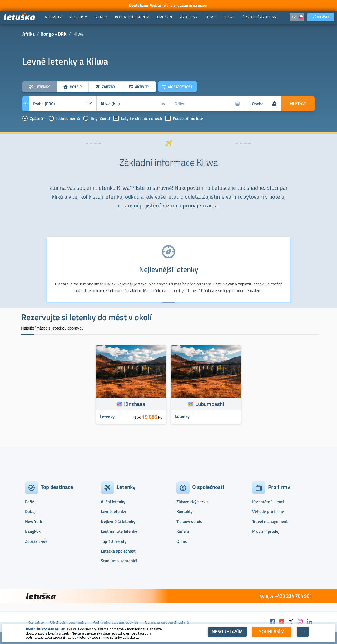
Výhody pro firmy (268, 511)
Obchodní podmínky (68, 622)
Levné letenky (113, 511)
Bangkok (33, 531)
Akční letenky (113, 502)
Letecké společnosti (119, 551)
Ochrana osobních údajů (167, 622)
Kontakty (185, 511)
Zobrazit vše (36, 541)
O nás (182, 541)
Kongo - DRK (54, 34)
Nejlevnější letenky (118, 521)
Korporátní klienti (268, 502)
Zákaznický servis (192, 502)
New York (34, 521)
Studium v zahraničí (119, 561)
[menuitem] (53, 17)
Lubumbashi (210, 404)
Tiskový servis (189, 521)
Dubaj (30, 511)
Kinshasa (135, 404)
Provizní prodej (266, 531)
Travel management (270, 521)
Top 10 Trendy (114, 541)
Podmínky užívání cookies (116, 622)
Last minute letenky (119, 531)
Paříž (29, 502)
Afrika (29, 34)
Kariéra (183, 531)
